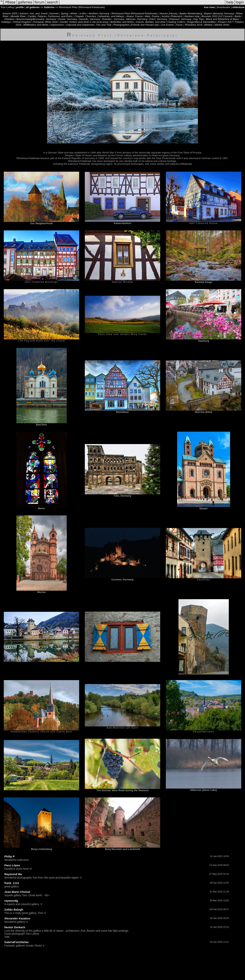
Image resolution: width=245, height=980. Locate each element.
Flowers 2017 (225, 22)
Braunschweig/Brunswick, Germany (36, 19)
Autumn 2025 (10, 13)
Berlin (238, 16)
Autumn (24, 13)
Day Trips (199, 19)
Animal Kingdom (22, 22)
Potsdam (10, 19)
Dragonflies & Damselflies (201, 22)
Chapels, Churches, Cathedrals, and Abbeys (99, 16)
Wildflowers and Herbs (36, 25)
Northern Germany (99, 13)
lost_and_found (39, 13)
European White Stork (45, 22)
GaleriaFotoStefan (16, 942)
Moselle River (18, 16)
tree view (209, 7)
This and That (104, 25)
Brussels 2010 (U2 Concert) (217, 16)
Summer (54, 13)
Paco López (12, 865)
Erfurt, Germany (158, 19)
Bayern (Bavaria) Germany (219, 13)
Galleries (49, 7)
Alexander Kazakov (17, 918)
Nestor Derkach (15, 927)
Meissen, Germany (137, 19)
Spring (65, 13)
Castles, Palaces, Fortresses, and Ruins (50, 16)
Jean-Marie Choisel (17, 892)
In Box (83, 13)
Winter (74, 13)
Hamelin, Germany (90, 19)
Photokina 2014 (193, 25)
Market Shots (222, 25)
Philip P (10, 856)
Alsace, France (134, 16)
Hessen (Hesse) (168, 13)
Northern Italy (192, 16)
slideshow (238, 7)
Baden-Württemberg (191, 13)
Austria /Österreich (172, 16)
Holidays (6, 22)
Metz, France (152, 16)
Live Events (167, 25)
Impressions (57, 25)
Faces (179, 25)
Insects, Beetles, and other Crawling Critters (161, 22)
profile (20, 7)
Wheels (208, 25)
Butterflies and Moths (122, 22)
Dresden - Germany (113, 19)
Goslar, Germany (68, 19)
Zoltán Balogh (14, 910)
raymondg (11, 901)
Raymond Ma (13, 874)
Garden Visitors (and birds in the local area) (84, 22)
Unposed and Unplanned (80, 25)
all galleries (33, 7)
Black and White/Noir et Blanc (223, 19)
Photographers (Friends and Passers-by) (136, 25)
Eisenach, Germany (180, 19)
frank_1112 (12, 883)
